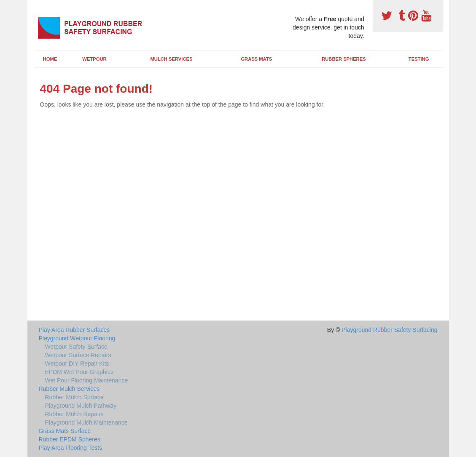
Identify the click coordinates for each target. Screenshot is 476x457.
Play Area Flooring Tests (71, 448)
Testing (419, 59)
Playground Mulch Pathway (81, 406)
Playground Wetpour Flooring (77, 338)
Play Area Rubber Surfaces (74, 330)
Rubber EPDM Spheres (70, 439)
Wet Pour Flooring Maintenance (87, 380)
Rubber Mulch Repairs (74, 414)
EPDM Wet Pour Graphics (79, 372)
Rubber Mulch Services (69, 389)
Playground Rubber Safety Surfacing (389, 330)
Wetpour (94, 59)
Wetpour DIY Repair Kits (77, 363)
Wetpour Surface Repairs (78, 355)
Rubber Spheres (344, 59)
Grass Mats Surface (65, 431)
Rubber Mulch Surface (74, 397)
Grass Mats (256, 59)
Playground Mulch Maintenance (86, 422)
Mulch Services (172, 59)
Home (50, 59)
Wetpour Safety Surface (76, 347)
